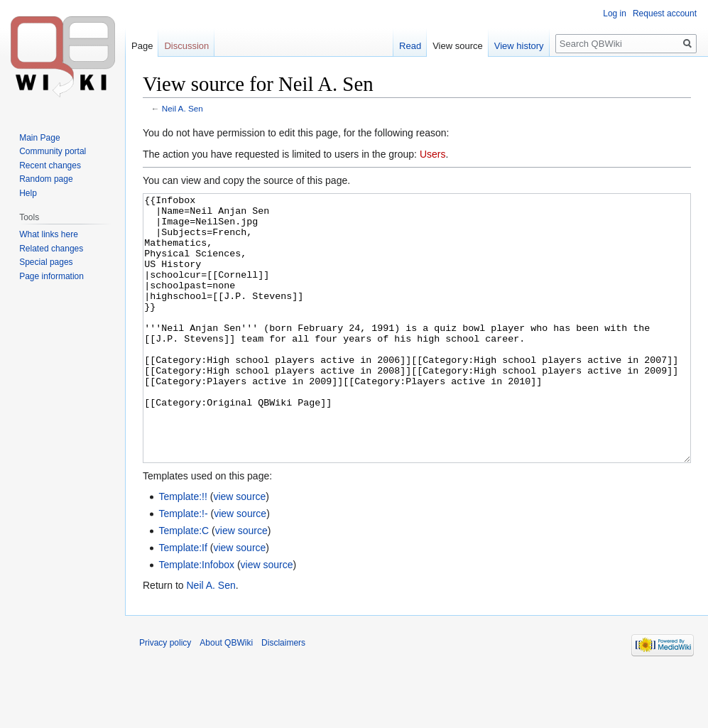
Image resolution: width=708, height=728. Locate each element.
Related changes (51, 249)
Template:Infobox (196, 618)
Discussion (186, 46)
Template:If (183, 601)
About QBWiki (226, 696)
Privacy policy (165, 696)
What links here (49, 234)
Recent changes (50, 165)
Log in (615, 13)
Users (433, 154)
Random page (46, 179)
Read (410, 46)
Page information (51, 276)
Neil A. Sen (183, 108)
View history (519, 46)
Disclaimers (283, 696)
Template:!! (183, 550)
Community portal (53, 151)
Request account (665, 13)
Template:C (184, 584)
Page (142, 46)
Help (28, 193)
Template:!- (183, 567)
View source (458, 46)
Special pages (46, 262)
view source (239, 550)
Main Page (39, 138)
